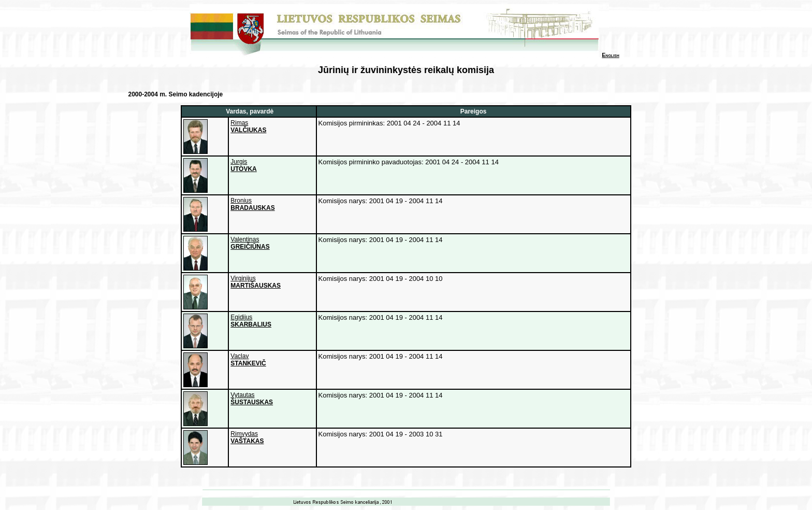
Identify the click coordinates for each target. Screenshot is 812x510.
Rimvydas (247, 437)
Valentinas (250, 243)
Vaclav (248, 360)
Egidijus (251, 321)
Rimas (248, 126)
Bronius (252, 204)
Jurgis (243, 165)
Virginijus (256, 282)
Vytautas (252, 399)
